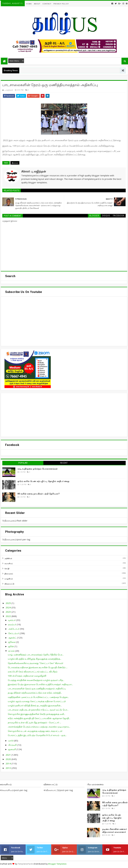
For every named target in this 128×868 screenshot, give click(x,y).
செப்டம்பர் (14, 633)
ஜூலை (12, 642)
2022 (9, 616)
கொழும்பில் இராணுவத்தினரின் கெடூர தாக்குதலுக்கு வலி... (37, 714)
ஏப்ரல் (12, 651)
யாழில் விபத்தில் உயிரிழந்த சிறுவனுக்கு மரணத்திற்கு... (35, 659)
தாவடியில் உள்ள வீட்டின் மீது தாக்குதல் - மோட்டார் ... (34, 722)
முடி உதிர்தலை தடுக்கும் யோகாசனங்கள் (38, 469)
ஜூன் (11, 646)
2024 (9, 607)
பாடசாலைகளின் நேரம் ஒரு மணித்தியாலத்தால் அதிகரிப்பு (37, 688)
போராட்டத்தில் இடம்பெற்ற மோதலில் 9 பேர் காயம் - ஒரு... (37, 735)
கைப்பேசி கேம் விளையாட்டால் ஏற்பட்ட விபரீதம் (33, 672)
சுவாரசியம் (9, 563)
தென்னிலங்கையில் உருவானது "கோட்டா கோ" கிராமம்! (35, 663)
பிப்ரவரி (13, 745)
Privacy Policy (61, 4)
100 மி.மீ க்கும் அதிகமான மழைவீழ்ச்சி (27, 676)
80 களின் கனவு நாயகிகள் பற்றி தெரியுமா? (39, 494)
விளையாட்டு (9, 584)
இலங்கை (15, 163)
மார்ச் (11, 741)
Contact (47, 4)
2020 (9, 759)
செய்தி (7, 568)
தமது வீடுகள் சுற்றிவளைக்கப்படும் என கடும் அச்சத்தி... (35, 693)
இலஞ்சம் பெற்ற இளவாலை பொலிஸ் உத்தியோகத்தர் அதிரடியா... (40, 684)
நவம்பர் (13, 624)
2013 (9, 768)
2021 (9, 755)
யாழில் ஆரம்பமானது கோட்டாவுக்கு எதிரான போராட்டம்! (37, 701)
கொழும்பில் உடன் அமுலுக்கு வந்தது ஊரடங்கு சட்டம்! (35, 731)
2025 (9, 603)
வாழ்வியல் (9, 579)
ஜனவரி (12, 749)
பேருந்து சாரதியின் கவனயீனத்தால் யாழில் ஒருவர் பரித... (36, 680)
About (37, 4)
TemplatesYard (25, 864)
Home (29, 4)
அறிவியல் (8, 558)
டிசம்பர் (12, 620)
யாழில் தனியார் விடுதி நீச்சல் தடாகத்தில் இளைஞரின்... (35, 705)
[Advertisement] (64, 415)
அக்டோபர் (14, 629)
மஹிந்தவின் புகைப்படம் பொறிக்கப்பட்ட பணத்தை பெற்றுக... (38, 697)
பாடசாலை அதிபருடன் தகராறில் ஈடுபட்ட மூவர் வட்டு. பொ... (38, 710)
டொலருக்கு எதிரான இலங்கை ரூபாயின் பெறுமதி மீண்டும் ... (38, 667)
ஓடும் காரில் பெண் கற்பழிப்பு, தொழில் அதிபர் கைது (43, 481)
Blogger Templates (57, 864)
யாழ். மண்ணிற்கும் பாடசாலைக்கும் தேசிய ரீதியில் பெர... (36, 655)
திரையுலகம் (9, 574)
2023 (9, 612)
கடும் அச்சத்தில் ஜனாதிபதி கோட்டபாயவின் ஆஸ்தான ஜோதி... (39, 718)
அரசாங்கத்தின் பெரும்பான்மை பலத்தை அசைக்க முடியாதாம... (39, 727)
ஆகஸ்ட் (13, 638)
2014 (9, 763)
